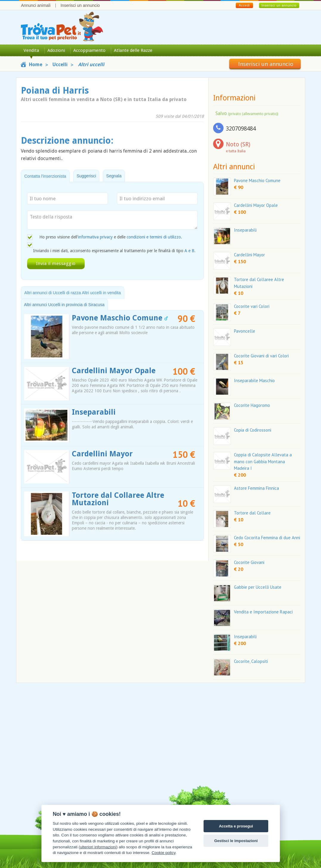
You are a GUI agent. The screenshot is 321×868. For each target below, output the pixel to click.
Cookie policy (164, 853)
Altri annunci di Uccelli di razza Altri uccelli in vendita (73, 293)
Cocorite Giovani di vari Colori (261, 356)
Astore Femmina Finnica (256, 488)
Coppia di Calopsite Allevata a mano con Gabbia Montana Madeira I (263, 462)
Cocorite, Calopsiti (251, 661)
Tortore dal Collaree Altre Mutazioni (118, 499)
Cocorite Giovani (249, 562)
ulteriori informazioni (98, 847)
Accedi (244, 5)
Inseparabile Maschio (254, 380)
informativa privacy (95, 237)
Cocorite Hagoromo (252, 405)
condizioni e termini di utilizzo (154, 237)
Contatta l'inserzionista (45, 176)
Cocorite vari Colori (252, 306)
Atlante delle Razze (133, 50)
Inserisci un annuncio (80, 5)
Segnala (114, 176)
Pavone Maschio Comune (120, 318)
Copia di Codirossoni (253, 430)
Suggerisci (86, 176)
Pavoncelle (245, 331)
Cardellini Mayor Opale (114, 371)
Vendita (31, 50)
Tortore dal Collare (252, 513)
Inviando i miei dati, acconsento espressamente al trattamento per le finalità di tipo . (114, 251)
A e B (189, 251)
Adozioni (56, 50)
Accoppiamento (89, 50)
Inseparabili (94, 412)
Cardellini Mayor (102, 454)
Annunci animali (36, 5)
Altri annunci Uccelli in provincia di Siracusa (64, 305)
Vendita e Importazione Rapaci (263, 612)
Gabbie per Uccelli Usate (258, 587)
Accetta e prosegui (236, 826)
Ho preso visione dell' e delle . (111, 237)
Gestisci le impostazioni (236, 841)
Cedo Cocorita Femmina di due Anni (267, 538)
